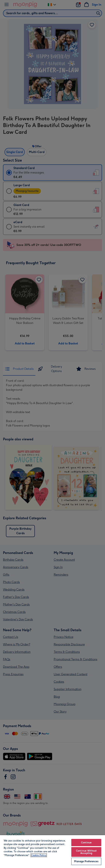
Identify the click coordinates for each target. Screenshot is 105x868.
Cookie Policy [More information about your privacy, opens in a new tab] (39, 855)
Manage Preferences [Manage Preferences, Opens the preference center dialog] (86, 861)
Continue (86, 843)
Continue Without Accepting (86, 852)
